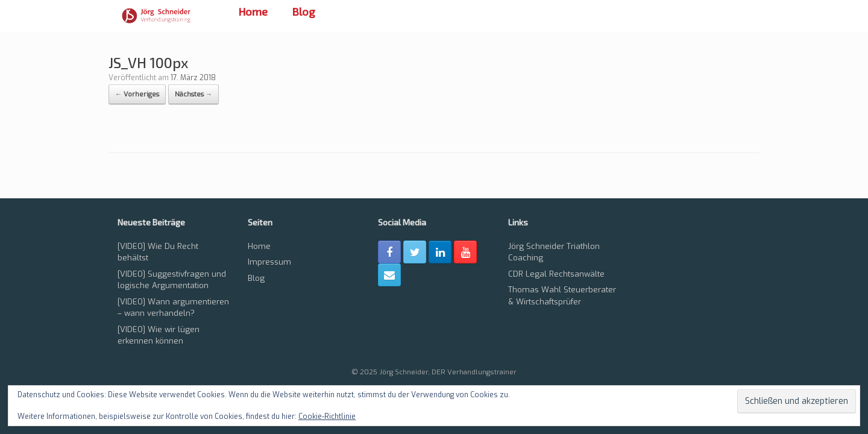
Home (253, 11)
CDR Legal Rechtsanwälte (556, 274)
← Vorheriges (137, 94)
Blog (303, 11)
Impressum (269, 262)
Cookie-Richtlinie (327, 417)
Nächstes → (193, 94)
